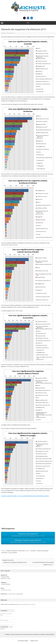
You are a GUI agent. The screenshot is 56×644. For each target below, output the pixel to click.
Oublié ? (11, 627)
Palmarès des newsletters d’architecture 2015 (15, 562)
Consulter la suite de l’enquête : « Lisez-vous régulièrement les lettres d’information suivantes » (25, 496)
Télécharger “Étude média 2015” (28, 535)
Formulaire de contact (6, 590)
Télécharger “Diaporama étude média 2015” (28, 541)
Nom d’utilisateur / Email (6, 615)
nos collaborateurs (11, 594)
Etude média (22, 551)
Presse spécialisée (13, 553)
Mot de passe (4, 620)
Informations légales (23, 641)
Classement (33, 551)
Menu (28, 23)
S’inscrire (2, 629)
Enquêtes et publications (12, 551)
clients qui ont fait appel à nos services (26, 604)
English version (34, 641)
